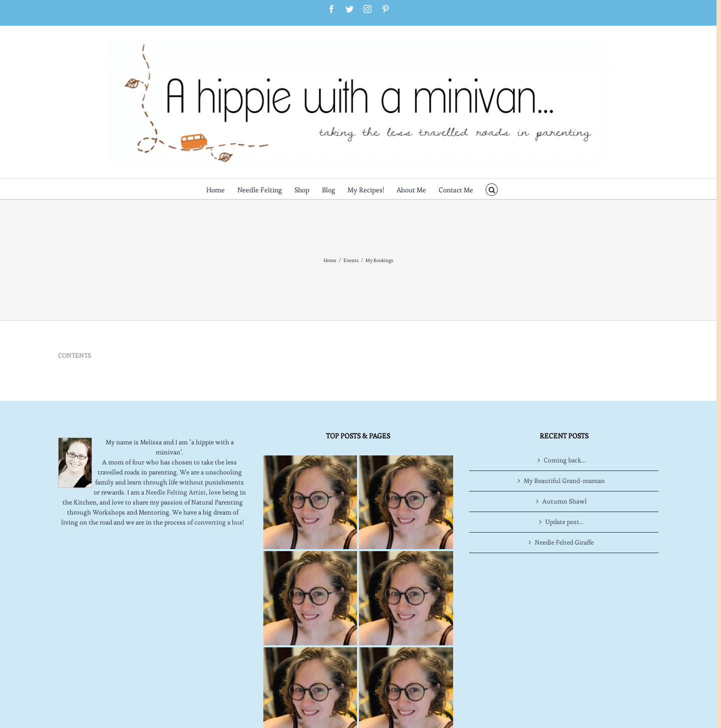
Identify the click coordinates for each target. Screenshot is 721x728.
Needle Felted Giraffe (564, 542)
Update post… (564, 522)
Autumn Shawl (565, 501)
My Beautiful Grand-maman (564, 481)
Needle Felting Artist (176, 492)
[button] (492, 189)
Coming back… (565, 460)
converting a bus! (219, 522)
